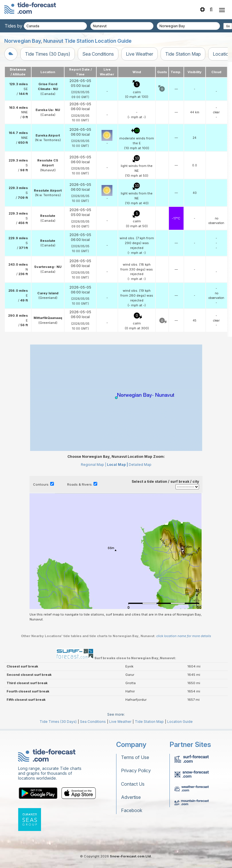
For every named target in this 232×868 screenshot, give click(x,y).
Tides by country (22, 26)
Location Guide (180, 722)
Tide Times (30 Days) (48, 54)
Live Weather (140, 54)
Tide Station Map (183, 54)
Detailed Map (140, 465)
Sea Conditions (98, 54)
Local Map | (117, 465)
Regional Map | (93, 465)
